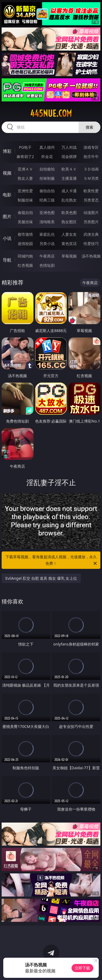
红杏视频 (25, 265)
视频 (7, 173)
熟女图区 (69, 222)
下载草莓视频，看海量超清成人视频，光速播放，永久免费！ (52, 560)
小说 (7, 238)
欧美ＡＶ (69, 169)
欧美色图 (69, 213)
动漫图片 (91, 213)
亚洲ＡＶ (25, 169)
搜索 (89, 127)
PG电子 (25, 147)
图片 (7, 216)
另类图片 (91, 222)
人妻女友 (69, 234)
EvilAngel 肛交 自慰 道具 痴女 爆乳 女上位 (41, 578)
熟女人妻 (25, 178)
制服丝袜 (25, 200)
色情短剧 (47, 265)
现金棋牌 (69, 156)
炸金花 (47, 156)
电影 (7, 195)
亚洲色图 (47, 213)
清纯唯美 (47, 222)
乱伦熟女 (69, 200)
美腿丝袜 (25, 222)
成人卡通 (69, 191)
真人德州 (47, 147)
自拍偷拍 (47, 169)
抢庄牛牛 (91, 156)
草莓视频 (69, 256)
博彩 (7, 151)
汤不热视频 (91, 256)
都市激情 (25, 234)
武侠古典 (91, 234)
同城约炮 (25, 256)
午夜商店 (47, 256)
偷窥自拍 (25, 213)
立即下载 (82, 968)
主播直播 (69, 178)
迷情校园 (25, 244)
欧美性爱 (91, 191)
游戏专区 (91, 147)
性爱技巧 (91, 244)
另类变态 (91, 200)
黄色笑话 (69, 244)
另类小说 (47, 244)
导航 (7, 260)
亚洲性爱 (25, 191)
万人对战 (69, 147)
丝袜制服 (47, 178)
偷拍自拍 (47, 191)
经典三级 (47, 200)
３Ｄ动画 (91, 169)
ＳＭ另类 (91, 178)
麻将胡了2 (25, 156)
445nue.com (51, 113)
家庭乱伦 (47, 234)
